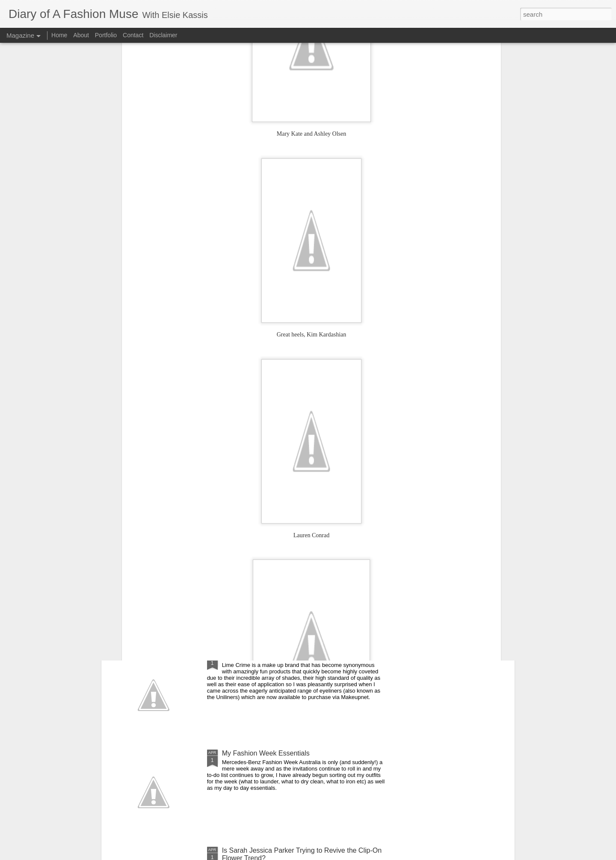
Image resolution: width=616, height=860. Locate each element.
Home (59, 35)
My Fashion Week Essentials (266, 753)
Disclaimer (163, 35)
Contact (133, 35)
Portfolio (107, 35)
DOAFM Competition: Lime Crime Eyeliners (288, 656)
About (82, 35)
